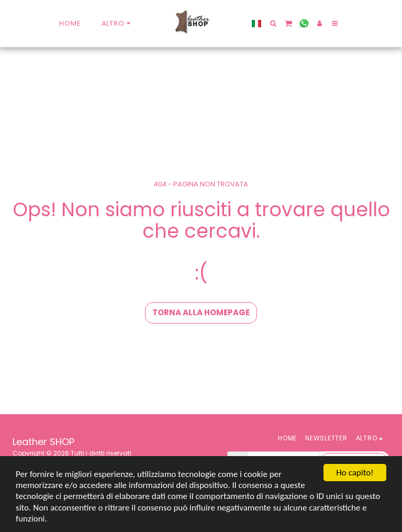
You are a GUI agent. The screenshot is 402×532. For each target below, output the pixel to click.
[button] (273, 23)
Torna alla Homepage (201, 312)
